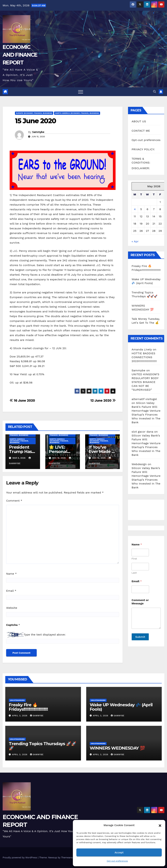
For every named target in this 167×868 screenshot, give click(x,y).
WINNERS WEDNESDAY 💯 (117, 748)
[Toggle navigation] (81, 92)
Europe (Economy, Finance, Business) (34, 113)
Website (12, 608)
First (134, 559)
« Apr (135, 241)
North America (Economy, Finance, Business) (77, 113)
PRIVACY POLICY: (143, 149)
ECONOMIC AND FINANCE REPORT (20, 55)
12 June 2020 (103, 400)
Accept (119, 853)
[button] (160, 825)
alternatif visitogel (144, 399)
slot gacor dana (142, 432)
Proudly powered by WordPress (20, 858)
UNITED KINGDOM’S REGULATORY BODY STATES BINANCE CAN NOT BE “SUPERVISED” (145, 382)
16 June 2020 (22, 400)
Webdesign (139, 464)
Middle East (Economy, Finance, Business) (21, 434)
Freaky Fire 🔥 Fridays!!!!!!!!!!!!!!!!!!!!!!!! (28, 707)
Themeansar (68, 858)
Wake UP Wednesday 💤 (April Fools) (121, 707)
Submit (140, 637)
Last (134, 573)
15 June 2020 (35, 121)
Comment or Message (140, 602)
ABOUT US (139, 121)
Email (11, 591)
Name (11, 574)
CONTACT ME (141, 131)
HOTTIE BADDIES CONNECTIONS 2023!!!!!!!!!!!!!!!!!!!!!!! (144, 357)
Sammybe (38, 132)
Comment (14, 501)
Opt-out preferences (117, 861)
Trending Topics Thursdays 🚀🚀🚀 (42, 746)
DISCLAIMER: (141, 168)
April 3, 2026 (20, 716)
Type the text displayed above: (45, 635)
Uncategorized (17, 700)
